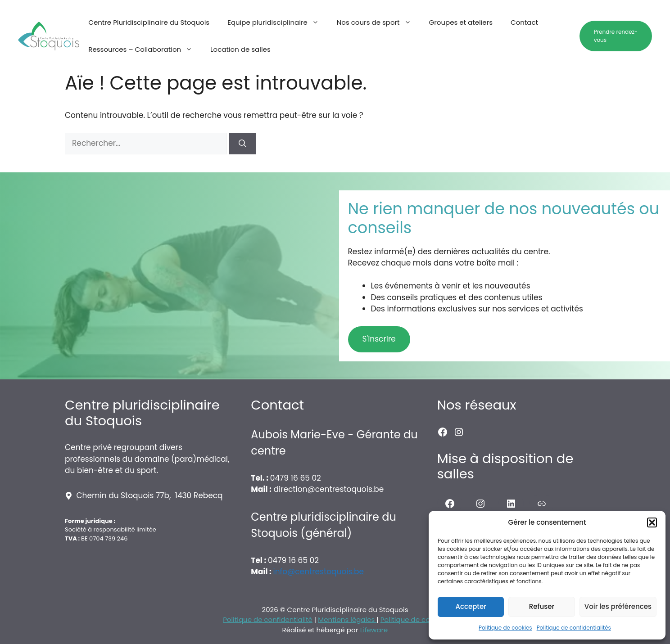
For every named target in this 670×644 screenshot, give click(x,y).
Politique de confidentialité (268, 619)
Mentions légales (347, 619)
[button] (652, 522)
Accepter (471, 606)
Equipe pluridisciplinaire (278, 23)
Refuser (542, 606)
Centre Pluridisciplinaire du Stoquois (149, 22)
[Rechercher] (242, 144)
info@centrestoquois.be (319, 572)
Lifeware (374, 630)
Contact (524, 22)
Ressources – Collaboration (145, 50)
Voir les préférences (618, 606)
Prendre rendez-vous (616, 36)
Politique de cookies (505, 628)
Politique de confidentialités (574, 628)
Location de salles (240, 49)
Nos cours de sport (378, 23)
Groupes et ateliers (461, 22)
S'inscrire (379, 339)
